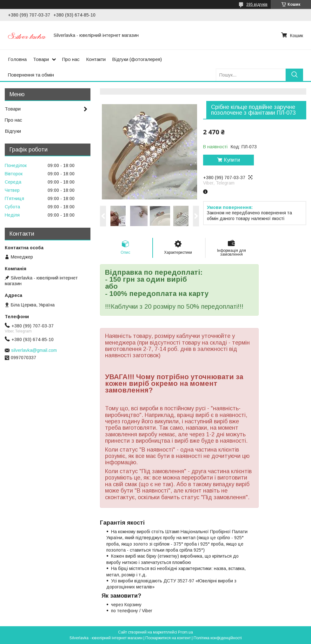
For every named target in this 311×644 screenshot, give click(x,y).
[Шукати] (294, 75)
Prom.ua (185, 632)
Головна (17, 59)
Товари (41, 59)
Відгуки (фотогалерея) (137, 59)
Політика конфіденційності (218, 638)
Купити (232, 160)
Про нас (71, 59)
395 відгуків (257, 4)
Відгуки (13, 131)
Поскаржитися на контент (168, 638)
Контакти (96, 59)
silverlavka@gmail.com (34, 350)
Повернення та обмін (31, 75)
